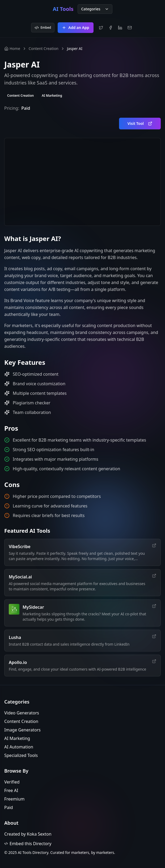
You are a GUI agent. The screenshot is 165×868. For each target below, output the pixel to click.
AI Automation (19, 747)
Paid (9, 807)
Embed (43, 27)
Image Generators (22, 730)
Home (12, 48)
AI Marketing (17, 738)
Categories (95, 9)
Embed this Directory (28, 844)
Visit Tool (140, 123)
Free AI (11, 790)
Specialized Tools (21, 755)
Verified (12, 782)
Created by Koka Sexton (28, 834)
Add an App (75, 27)
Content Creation (44, 48)
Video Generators (22, 713)
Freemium (14, 799)
